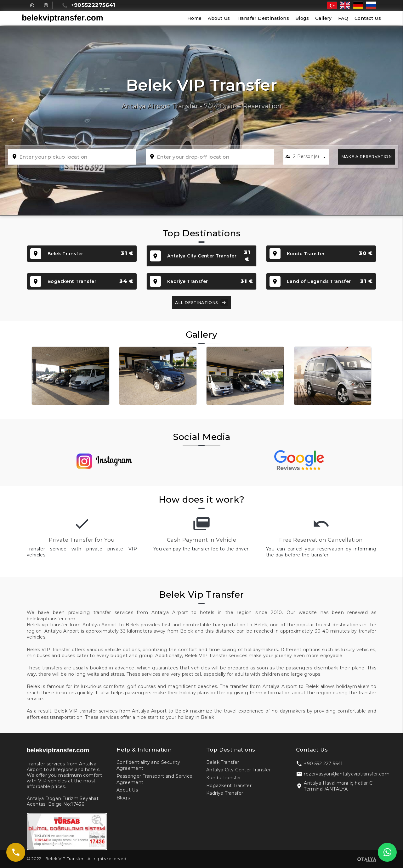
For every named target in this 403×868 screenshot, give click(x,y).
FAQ (343, 18)
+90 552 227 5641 (323, 764)
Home (195, 18)
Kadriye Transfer (225, 793)
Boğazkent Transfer (229, 786)
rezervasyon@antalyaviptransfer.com (347, 774)
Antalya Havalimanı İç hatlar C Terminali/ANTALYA (338, 786)
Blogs (302, 18)
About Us (219, 18)
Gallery (324, 18)
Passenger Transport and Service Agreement (154, 779)
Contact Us (368, 18)
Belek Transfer (223, 762)
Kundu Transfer (224, 778)
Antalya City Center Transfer (238, 770)
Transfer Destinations (263, 18)
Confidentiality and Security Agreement (148, 765)
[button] (13, 121)
